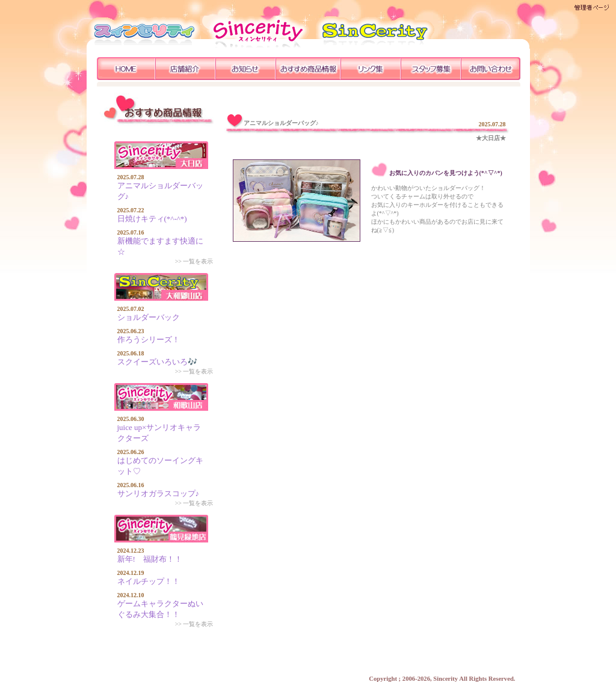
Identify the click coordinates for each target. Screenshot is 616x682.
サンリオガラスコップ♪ (159, 493)
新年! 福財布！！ (150, 559)
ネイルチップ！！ (149, 581)
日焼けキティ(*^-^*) (152, 219)
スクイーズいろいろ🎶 (157, 362)
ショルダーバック (149, 317)
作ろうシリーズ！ (149, 339)
